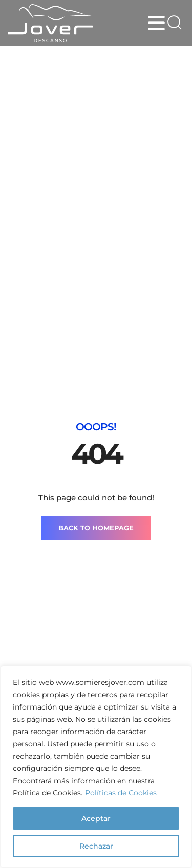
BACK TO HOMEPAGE (96, 528)
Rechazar (96, 846)
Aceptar (96, 818)
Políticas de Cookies (121, 793)
